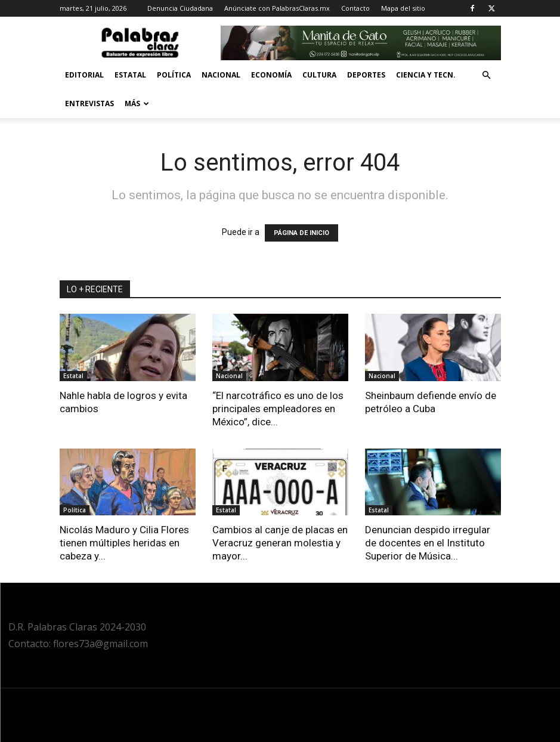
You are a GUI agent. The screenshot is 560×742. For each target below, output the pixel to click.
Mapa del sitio (403, 8)
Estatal (130, 75)
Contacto (355, 8)
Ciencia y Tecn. (426, 75)
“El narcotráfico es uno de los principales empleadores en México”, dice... (278, 409)
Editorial (84, 75)
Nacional (221, 75)
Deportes (366, 75)
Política (174, 75)
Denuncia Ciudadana (180, 8)
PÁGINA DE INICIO (301, 233)
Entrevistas (89, 103)
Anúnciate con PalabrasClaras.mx (277, 8)
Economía (271, 75)
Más (137, 103)
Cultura (319, 75)
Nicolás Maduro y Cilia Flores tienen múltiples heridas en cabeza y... (124, 543)
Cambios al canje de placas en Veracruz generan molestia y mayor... (280, 543)
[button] (487, 75)
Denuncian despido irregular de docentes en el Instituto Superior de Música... (428, 543)
